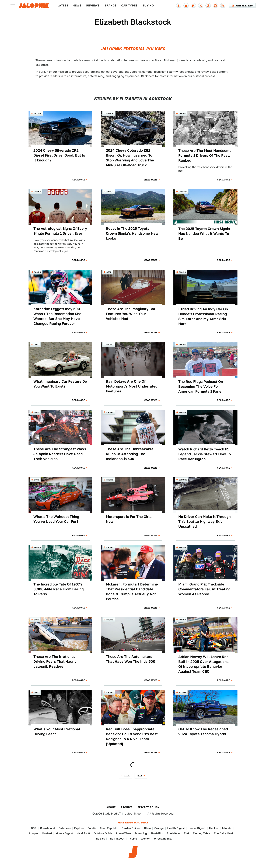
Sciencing (141, 833)
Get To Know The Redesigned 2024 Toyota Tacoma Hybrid (203, 732)
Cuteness (65, 828)
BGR (34, 828)
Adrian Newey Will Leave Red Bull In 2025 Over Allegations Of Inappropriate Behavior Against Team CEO (203, 664)
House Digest (197, 828)
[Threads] (208, 6)
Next (139, 776)
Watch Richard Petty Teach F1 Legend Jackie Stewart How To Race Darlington (205, 454)
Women (146, 839)
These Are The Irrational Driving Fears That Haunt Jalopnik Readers (55, 661)
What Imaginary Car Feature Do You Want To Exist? (60, 384)
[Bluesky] (186, 6)
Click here (148, 76)
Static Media (111, 814)
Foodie (92, 828)
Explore (79, 828)
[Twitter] (201, 6)
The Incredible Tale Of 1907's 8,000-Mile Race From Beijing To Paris (59, 589)
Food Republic (109, 828)
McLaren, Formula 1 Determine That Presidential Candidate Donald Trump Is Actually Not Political (132, 592)
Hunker (214, 828)
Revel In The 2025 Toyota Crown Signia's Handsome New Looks (132, 233)
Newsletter (242, 6)
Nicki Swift (83, 833)
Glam (147, 828)
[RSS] (223, 6)
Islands (227, 828)
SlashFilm (157, 833)
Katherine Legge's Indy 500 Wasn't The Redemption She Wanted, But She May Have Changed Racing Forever (57, 316)
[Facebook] (179, 6)
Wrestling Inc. (163, 839)
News (77, 6)
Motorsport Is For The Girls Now (129, 519)
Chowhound (48, 828)
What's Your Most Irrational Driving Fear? (57, 732)
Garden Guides (131, 828)
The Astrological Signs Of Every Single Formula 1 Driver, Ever (60, 231)
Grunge (159, 828)
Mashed (47, 833)
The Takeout (116, 839)
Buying (148, 6)
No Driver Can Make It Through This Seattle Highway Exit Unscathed (204, 522)
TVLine (133, 839)
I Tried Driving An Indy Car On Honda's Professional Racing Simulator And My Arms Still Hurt (203, 316)
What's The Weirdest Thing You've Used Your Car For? (56, 519)
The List (99, 839)
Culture (183, 480)
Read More (78, 180)
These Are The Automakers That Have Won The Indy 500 (131, 659)
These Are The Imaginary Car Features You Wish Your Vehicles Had (131, 314)
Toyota (110, 192)
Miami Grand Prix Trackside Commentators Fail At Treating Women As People (204, 589)
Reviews (93, 6)
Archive (127, 807)
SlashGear (173, 833)
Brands (111, 6)
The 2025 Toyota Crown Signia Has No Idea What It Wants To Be (204, 234)
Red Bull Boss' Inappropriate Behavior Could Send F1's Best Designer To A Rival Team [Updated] (132, 736)
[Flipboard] (193, 6)
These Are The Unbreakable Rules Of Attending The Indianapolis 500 (130, 454)
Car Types (129, 6)
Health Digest (176, 828)
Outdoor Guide (103, 833)
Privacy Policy (149, 807)
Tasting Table (202, 833)
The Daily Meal (223, 833)
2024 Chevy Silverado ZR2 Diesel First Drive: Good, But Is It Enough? (59, 155)
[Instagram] (215, 6)
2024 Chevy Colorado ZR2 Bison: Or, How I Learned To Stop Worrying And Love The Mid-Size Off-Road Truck (130, 158)
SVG (186, 833)
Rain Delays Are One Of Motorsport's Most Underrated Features (132, 386)
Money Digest (64, 833)
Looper (34, 833)
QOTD (109, 272)
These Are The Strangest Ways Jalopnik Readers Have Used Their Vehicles (60, 454)
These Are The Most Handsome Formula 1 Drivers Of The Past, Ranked (205, 155)
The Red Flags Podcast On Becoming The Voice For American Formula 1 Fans (201, 386)
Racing (182, 114)
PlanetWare (123, 833)
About (111, 807)
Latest (63, 6)
